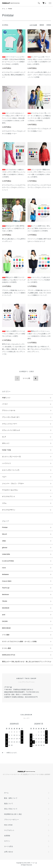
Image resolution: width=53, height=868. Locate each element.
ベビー (4, 477)
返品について (9, 804)
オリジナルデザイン (9, 510)
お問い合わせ (9, 852)
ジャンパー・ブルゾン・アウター (13, 483)
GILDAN (5, 621)
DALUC (5, 534)
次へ (36, 378)
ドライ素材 (6, 635)
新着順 (49, 25)
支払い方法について (11, 809)
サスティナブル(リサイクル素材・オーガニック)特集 (19, 641)
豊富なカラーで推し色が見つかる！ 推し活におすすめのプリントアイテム (26, 662)
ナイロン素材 (6, 648)
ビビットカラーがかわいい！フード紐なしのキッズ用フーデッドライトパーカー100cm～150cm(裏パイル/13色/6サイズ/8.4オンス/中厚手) (14, 118)
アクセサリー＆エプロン (10, 490)
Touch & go (6, 588)
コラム (4, 503)
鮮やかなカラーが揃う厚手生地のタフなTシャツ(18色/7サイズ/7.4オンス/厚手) (13, 228)
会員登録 (7, 836)
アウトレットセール (9, 410)
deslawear (5, 574)
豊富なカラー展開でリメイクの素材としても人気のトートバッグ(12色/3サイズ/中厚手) (14, 280)
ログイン (7, 841)
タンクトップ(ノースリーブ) (11, 457)
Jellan (4, 541)
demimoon (5, 594)
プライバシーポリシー (11, 820)
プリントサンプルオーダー (11, 417)
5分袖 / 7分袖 (6, 450)
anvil (4, 615)
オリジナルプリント (9, 496)
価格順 (42, 25)
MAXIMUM (6, 608)
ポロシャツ (6, 443)
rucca (4, 568)
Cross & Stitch (7, 581)
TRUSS (5, 601)
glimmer (5, 548)
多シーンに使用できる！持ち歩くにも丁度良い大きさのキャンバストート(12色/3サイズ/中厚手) (39, 228)
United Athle (6, 554)
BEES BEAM (6, 628)
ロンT (4, 437)
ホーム (4, 9)
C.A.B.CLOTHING (8, 561)
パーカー (5, 404)
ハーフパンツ (6, 463)
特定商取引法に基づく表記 (13, 814)
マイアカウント (9, 830)
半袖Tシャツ (6, 398)
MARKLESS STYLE (9, 655)
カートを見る (9, 846)
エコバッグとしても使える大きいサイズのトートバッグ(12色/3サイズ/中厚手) (39, 280)
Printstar (10, 9)
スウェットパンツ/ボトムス (11, 430)
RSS (6, 825)
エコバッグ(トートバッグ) (11, 470)
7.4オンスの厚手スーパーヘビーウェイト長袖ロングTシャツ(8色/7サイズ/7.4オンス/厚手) (14, 334)
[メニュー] (50, 3)
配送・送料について (11, 798)
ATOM (10, 825)
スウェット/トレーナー (10, 424)
